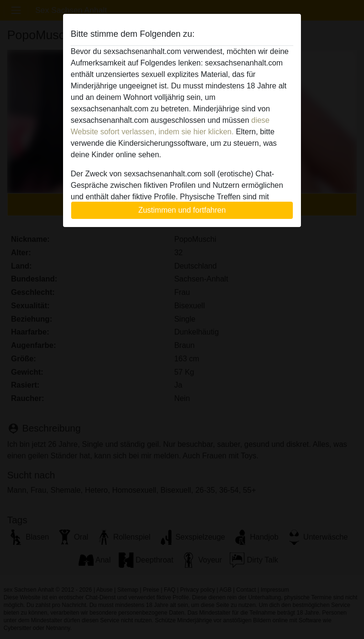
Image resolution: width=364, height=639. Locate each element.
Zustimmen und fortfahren (182, 210)
